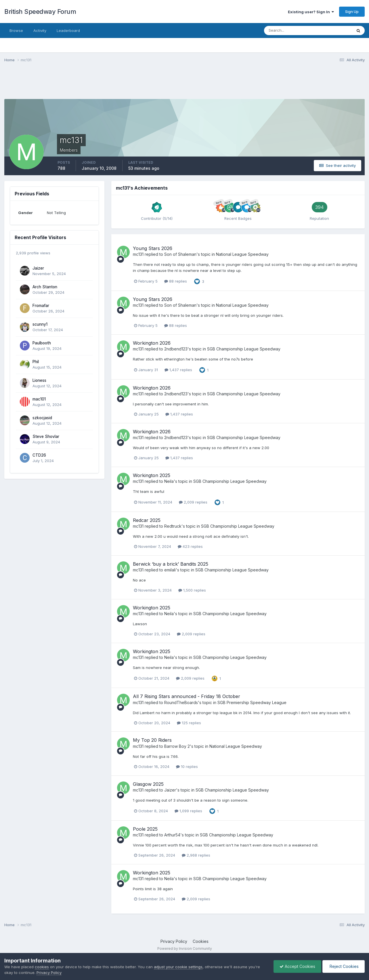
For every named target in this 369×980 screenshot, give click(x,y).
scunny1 (40, 324)
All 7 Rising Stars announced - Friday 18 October (187, 696)
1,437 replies (178, 370)
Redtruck (173, 526)
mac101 (39, 399)
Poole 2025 (145, 829)
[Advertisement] (185, 84)
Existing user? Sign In (311, 12)
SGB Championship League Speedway (244, 349)
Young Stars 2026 (153, 248)
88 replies (176, 281)
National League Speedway (242, 254)
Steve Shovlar (46, 436)
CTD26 (39, 455)
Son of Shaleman (180, 254)
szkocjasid (42, 418)
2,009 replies (193, 502)
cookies (42, 967)
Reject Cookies (344, 966)
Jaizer (38, 268)
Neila (169, 481)
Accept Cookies (297, 966)
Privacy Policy (174, 941)
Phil (36, 362)
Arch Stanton (45, 287)
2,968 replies (196, 855)
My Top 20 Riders (152, 740)
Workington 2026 (152, 343)
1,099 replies (188, 811)
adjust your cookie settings (178, 967)
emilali (170, 570)
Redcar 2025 (147, 520)
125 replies (189, 723)
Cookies (201, 941)
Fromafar (41, 306)
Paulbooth (42, 343)
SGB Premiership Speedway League (252, 702)
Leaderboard (68, 30)
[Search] (289, 30)
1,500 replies (192, 590)
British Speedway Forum (40, 12)
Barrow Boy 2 (177, 746)
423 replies (190, 546)
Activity (40, 30)
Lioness (39, 380)
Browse (16, 30)
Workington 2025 (152, 475)
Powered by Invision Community (185, 948)
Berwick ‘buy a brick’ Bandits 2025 (171, 564)
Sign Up (352, 12)
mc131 (138, 254)
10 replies (187, 767)
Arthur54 (172, 835)
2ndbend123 (176, 349)
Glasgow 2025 (148, 784)
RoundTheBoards (181, 702)
